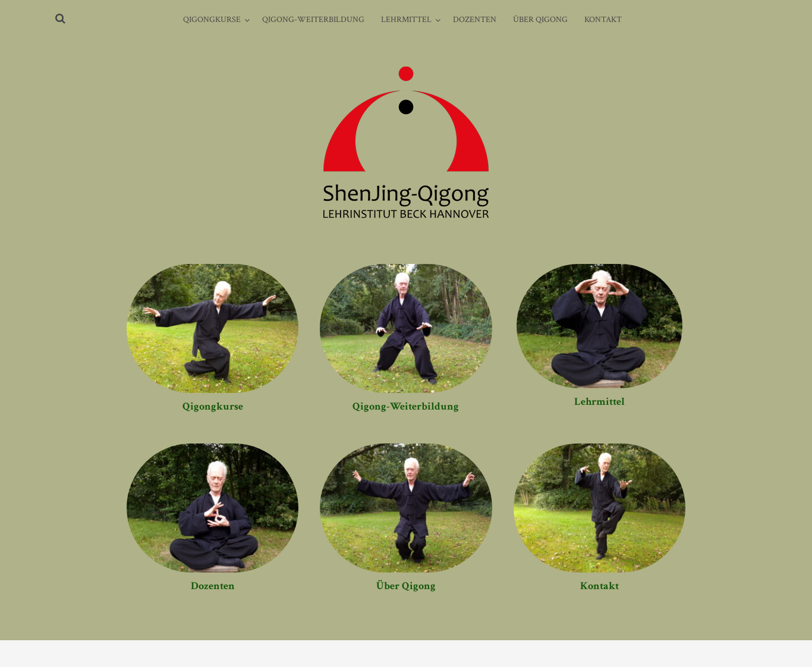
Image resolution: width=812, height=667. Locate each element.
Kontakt (603, 20)
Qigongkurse (212, 20)
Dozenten (475, 20)
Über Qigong (540, 20)
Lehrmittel (406, 20)
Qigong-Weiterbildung (313, 20)
